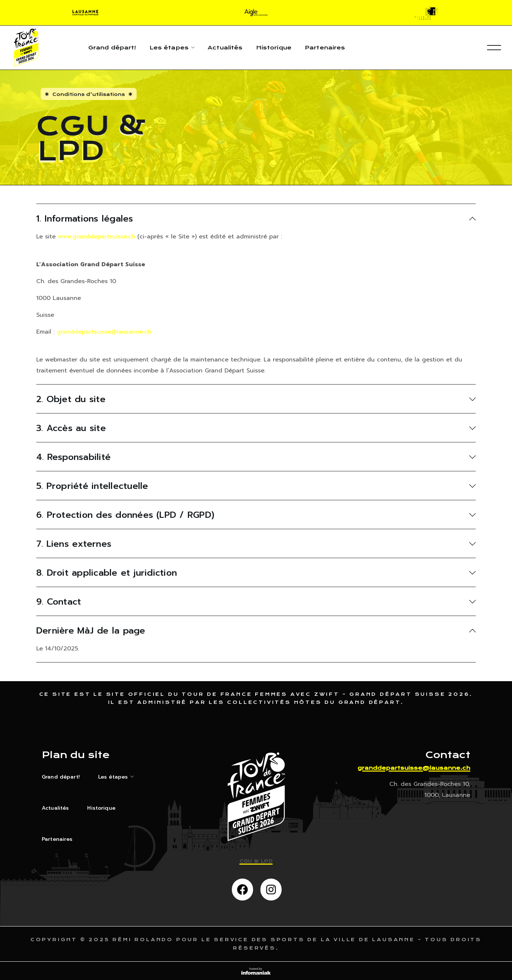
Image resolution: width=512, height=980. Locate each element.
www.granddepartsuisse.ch (97, 237)
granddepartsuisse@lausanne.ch (104, 332)
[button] (242, 890)
